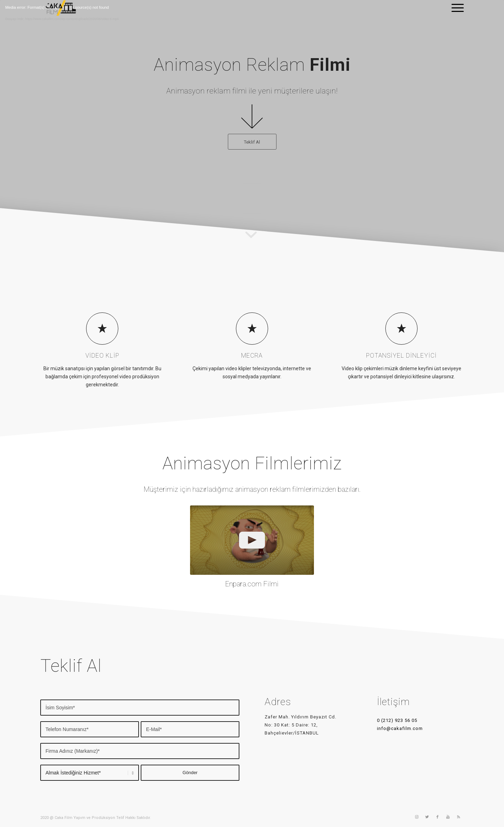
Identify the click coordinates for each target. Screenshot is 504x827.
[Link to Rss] (458, 817)
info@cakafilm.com (400, 728)
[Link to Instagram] (416, 817)
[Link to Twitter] (427, 817)
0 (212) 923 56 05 (397, 720)
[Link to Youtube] (448, 817)
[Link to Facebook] (437, 817)
